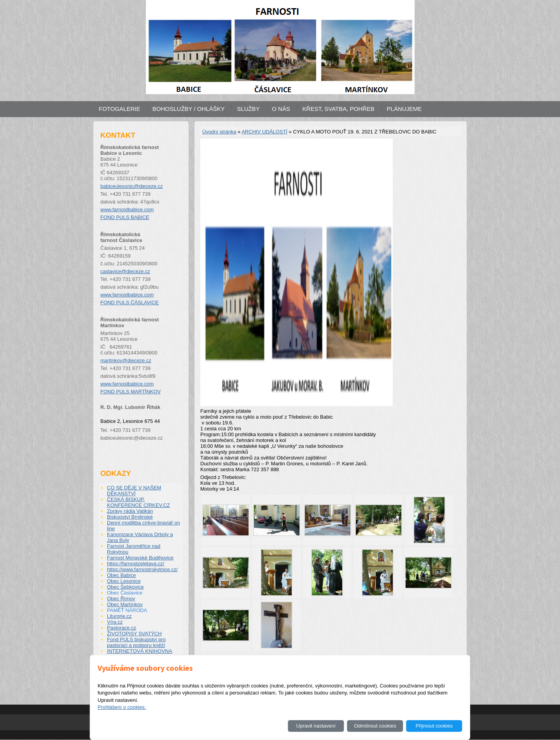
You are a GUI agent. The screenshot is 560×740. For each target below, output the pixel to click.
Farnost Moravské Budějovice (140, 558)
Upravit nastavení (316, 726)
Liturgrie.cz (119, 616)
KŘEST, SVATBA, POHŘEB (339, 109)
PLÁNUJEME (404, 109)
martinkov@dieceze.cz (126, 360)
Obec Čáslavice (125, 593)
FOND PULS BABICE (125, 217)
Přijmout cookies (434, 726)
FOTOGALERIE (119, 109)
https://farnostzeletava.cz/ (136, 564)
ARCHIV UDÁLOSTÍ (264, 132)
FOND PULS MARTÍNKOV (130, 392)
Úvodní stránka (219, 132)
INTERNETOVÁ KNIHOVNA (140, 651)
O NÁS (281, 109)
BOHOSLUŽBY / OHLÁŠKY (189, 109)
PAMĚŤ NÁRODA (127, 610)
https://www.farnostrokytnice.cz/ (142, 569)
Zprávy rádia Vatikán (130, 511)
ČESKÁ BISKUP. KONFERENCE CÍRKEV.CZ (138, 502)
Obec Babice (121, 575)
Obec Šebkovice (125, 587)
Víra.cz (115, 622)
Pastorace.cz (122, 628)
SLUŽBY (248, 109)
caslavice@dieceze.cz (125, 271)
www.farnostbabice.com (127, 210)
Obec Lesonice (124, 581)
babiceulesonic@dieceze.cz (132, 186)
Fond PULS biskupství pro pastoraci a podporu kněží (136, 642)
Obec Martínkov (125, 604)
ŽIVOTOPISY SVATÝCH (134, 634)
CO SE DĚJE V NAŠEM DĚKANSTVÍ (134, 491)
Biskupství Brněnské (130, 517)
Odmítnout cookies (375, 726)
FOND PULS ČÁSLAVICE (129, 302)
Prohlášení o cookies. (122, 707)
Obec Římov (121, 599)
